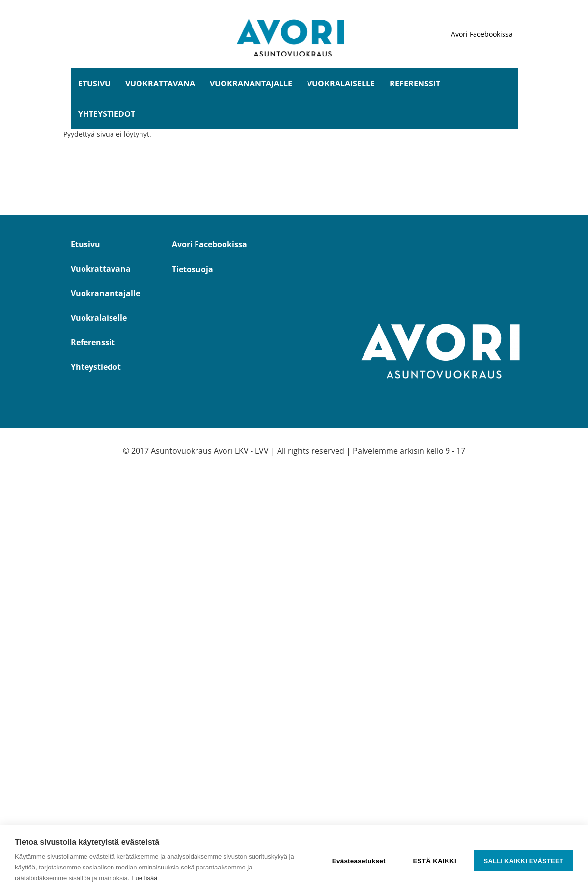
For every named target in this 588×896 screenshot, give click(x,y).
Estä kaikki (434, 861)
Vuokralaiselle (341, 84)
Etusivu (94, 84)
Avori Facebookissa (482, 34)
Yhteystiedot (107, 114)
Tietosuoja (193, 269)
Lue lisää (144, 878)
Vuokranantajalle (251, 84)
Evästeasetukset (359, 861)
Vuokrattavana (160, 84)
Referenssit (415, 84)
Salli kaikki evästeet (524, 861)
